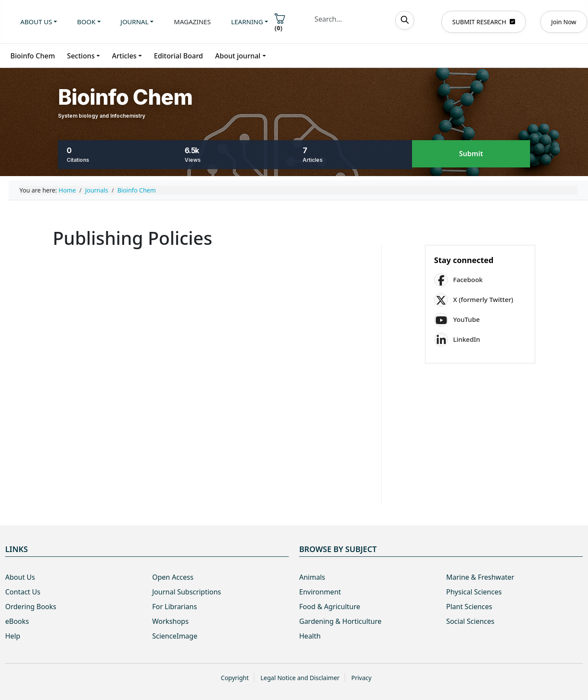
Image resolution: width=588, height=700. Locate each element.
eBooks (17, 621)
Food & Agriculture (330, 607)
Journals (97, 190)
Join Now (564, 22)
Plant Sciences (469, 607)
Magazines (192, 22)
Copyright (235, 678)
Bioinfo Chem (33, 56)
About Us (20, 577)
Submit (471, 154)
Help (13, 636)
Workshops (170, 621)
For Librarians (175, 607)
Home (67, 190)
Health (310, 636)
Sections (81, 56)
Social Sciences (470, 621)
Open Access (173, 577)
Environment (320, 592)
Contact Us (23, 592)
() (280, 23)
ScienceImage (175, 636)
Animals (312, 577)
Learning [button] (247, 22)
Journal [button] (135, 22)
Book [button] (86, 22)
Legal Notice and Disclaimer (300, 678)
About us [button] (36, 22)
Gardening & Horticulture (340, 621)
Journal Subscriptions (187, 592)
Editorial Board (179, 56)
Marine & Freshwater (480, 577)
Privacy (361, 678)
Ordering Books (31, 607)
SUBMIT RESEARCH (484, 22)
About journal (238, 56)
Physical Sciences (474, 592)
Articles (124, 56)
